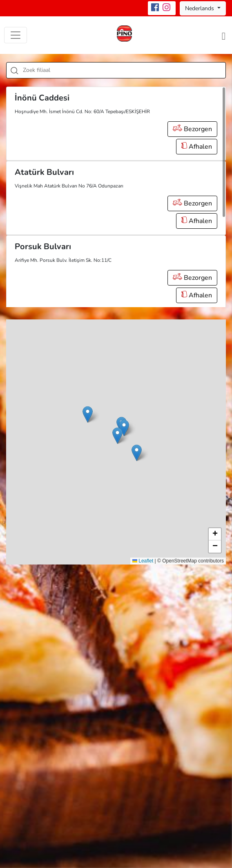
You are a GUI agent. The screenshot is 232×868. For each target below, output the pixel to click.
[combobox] (116, 70)
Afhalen (197, 147)
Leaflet (143, 561)
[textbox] (125, 70)
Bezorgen (192, 129)
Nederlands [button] (200, 8)
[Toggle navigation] (16, 35)
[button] (117, 436)
